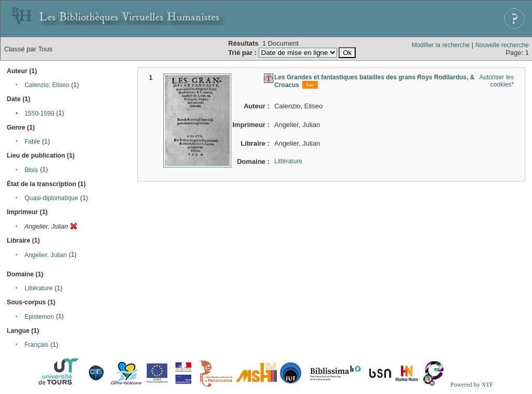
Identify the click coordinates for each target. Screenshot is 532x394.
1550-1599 (39, 114)
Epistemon (39, 317)
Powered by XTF (472, 385)
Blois (31, 170)
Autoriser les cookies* (496, 81)
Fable (32, 142)
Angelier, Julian (45, 255)
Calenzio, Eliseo (47, 85)
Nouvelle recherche (502, 45)
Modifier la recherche (441, 45)
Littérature (38, 288)
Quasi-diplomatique (51, 198)
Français (36, 345)
